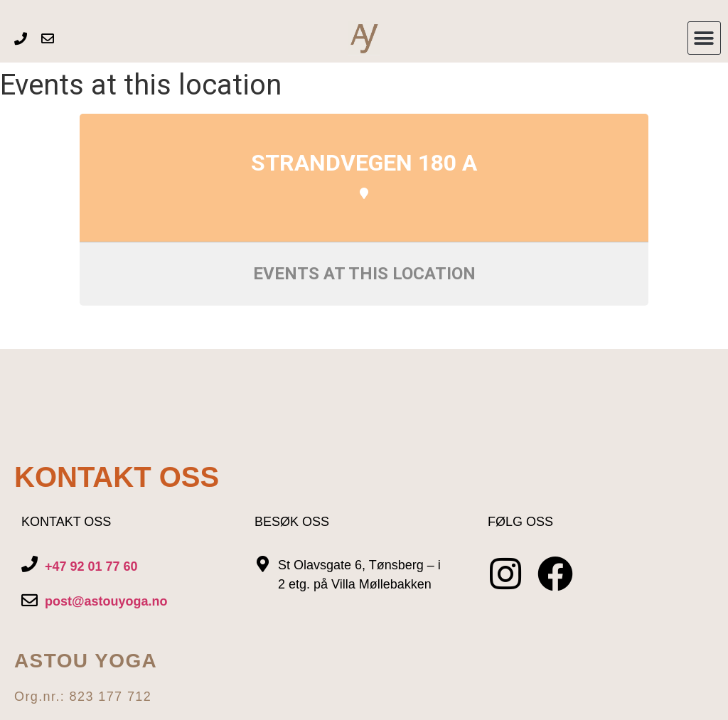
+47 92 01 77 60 (91, 566)
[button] (704, 38)
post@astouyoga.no (106, 601)
